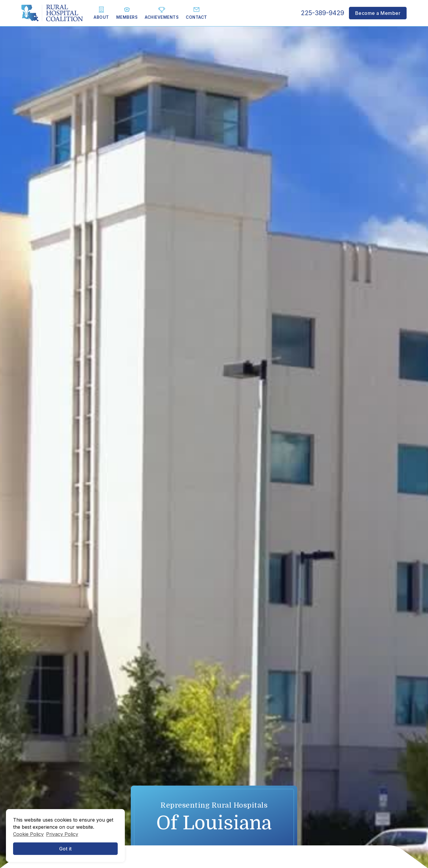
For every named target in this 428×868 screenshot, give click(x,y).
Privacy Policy (62, 834)
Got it (66, 849)
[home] (52, 13)
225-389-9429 (322, 13)
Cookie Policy (28, 834)
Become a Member (378, 13)
